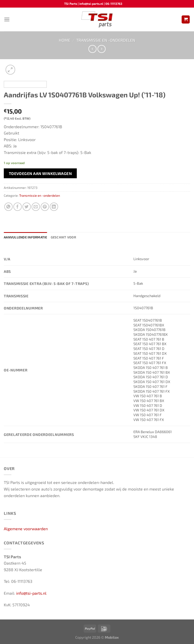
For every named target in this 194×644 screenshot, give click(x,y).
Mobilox (112, 637)
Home (65, 40)
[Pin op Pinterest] (45, 207)
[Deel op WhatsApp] (8, 207)
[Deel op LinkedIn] (54, 207)
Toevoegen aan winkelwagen (40, 173)
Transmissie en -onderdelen (106, 40)
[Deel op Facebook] (18, 207)
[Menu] (7, 19)
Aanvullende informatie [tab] (26, 237)
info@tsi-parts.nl (31, 593)
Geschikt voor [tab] (63, 237)
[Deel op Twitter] (27, 207)
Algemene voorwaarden (26, 529)
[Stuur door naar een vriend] (36, 207)
